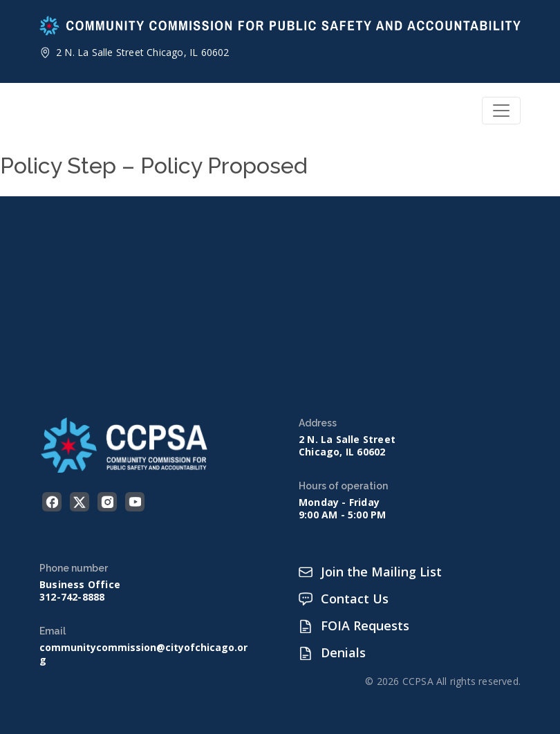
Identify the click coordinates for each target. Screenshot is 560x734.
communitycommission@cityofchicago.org (143, 654)
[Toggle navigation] (501, 111)
